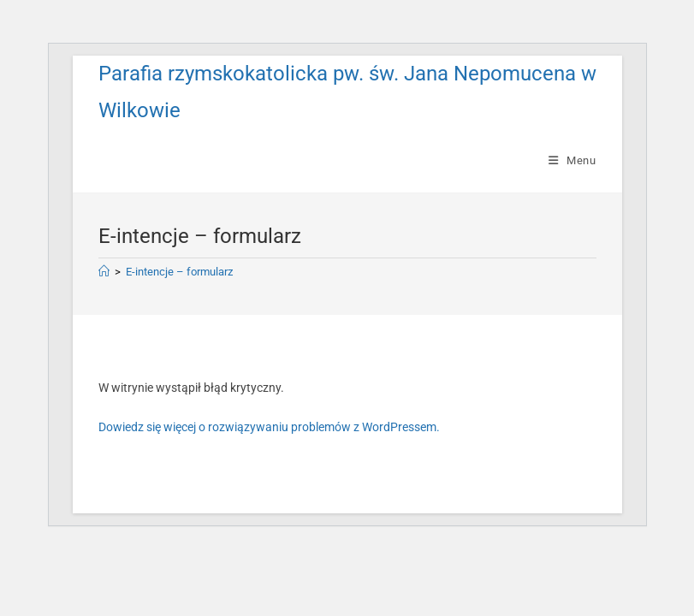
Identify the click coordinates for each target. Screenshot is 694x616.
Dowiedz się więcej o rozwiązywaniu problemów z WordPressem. (269, 427)
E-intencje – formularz (179, 272)
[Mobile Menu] (572, 160)
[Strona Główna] (104, 272)
